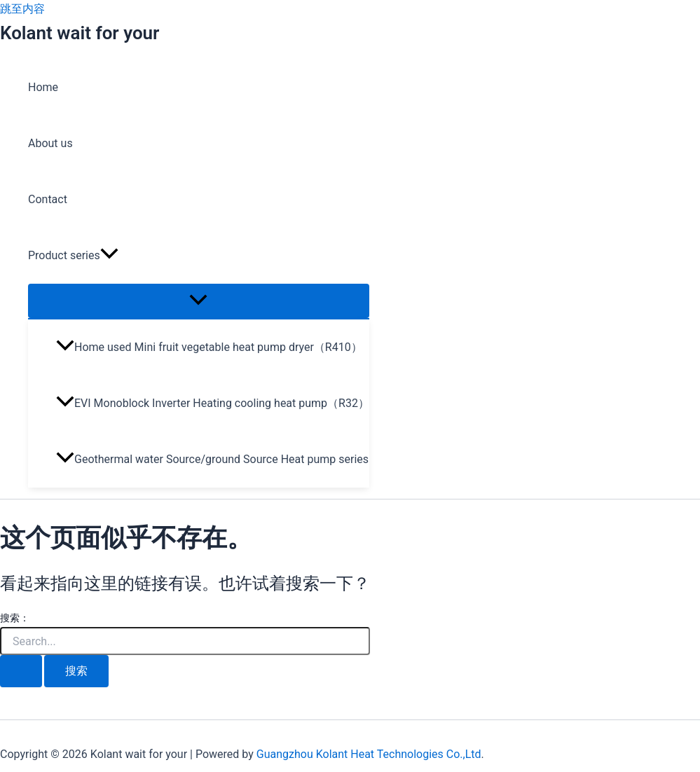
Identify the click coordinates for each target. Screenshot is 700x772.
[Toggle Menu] (199, 301)
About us (50, 143)
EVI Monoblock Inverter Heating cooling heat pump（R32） (213, 403)
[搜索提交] (21, 671)
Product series (73, 256)
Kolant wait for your (80, 33)
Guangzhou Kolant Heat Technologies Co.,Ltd (369, 754)
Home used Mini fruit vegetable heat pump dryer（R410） (209, 347)
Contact (48, 199)
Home (43, 87)
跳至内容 (22, 9)
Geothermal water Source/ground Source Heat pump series (212, 459)
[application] (109, 256)
